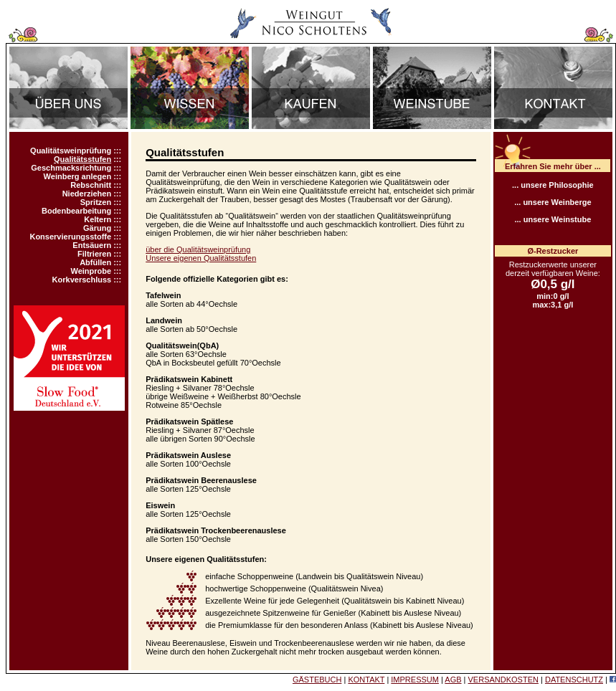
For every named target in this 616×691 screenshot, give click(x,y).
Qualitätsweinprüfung (71, 151)
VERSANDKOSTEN (503, 680)
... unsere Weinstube (553, 219)
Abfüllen (95, 262)
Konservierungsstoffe (70, 237)
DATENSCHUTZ (574, 680)
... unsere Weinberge (553, 202)
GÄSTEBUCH (317, 680)
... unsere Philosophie (553, 185)
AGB (453, 680)
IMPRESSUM (415, 680)
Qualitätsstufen (82, 159)
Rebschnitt (91, 185)
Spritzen (96, 202)
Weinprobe (91, 271)
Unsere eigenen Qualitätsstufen (201, 258)
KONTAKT (366, 680)
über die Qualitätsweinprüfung (198, 249)
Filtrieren (94, 254)
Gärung (97, 228)
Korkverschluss (82, 280)
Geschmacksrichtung (71, 168)
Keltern (98, 219)
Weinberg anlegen (78, 176)
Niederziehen (87, 194)
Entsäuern (92, 245)
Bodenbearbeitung (76, 211)
